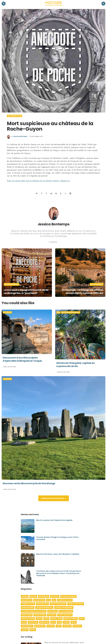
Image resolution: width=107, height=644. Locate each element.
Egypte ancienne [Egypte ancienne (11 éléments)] (66, 611)
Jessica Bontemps (20, 136)
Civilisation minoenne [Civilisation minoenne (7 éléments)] (64, 607)
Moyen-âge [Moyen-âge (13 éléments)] (33, 622)
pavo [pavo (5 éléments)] (53, 622)
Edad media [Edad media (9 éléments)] (53, 611)
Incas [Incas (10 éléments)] (82, 619)
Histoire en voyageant (71, 312)
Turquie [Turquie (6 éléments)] (25, 630)
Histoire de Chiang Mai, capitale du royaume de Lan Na (77, 365)
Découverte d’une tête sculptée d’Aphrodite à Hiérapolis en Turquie (23, 359)
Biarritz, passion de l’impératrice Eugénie (54, 520)
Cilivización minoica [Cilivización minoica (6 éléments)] (44, 607)
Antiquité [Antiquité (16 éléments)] (55, 596)
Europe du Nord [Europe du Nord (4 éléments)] (28, 619)
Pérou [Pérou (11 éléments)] (74, 622)
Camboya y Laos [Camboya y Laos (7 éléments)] (28, 604)
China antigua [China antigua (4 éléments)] (42, 604)
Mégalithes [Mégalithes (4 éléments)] (44, 622)
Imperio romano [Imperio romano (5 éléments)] (71, 619)
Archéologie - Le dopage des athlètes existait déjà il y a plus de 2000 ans (82, 291)
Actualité (7, 312)
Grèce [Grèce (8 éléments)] (46, 619)
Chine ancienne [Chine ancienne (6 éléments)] (28, 607)
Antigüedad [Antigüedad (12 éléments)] (44, 596)
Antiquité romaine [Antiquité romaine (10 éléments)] (68, 596)
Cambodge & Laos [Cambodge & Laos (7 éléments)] (65, 600)
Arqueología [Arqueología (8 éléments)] (39, 600)
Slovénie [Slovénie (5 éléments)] (51, 626)
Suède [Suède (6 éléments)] (59, 626)
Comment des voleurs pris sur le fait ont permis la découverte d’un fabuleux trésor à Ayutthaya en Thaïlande (58, 573)
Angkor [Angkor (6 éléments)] (25, 596)
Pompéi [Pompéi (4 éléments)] (66, 622)
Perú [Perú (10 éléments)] (59, 622)
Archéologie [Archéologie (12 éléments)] (27, 600)
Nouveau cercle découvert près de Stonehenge (30, 483)
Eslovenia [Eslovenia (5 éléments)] (52, 615)
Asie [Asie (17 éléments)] (54, 600)
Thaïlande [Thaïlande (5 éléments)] (77, 626)
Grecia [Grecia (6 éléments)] (39, 619)
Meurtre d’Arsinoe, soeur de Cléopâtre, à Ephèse (58, 554)
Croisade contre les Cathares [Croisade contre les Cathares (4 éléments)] (34, 611)
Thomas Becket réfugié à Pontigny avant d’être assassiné (57, 538)
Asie (58, 312)
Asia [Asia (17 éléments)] (48, 600)
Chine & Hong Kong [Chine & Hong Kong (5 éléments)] (76, 604)
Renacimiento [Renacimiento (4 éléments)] (27, 626)
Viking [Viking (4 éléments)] (33, 630)
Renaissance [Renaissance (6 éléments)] (40, 626)
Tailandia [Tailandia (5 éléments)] (67, 626)
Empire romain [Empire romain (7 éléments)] (40, 615)
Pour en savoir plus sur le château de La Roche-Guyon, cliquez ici (38, 181)
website (53, 242)
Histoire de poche (15, 116)
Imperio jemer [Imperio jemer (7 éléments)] (56, 619)
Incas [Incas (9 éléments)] (24, 622)
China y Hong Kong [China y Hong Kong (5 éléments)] (58, 604)
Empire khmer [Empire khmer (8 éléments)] (27, 615)
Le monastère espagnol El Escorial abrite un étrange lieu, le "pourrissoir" (25, 291)
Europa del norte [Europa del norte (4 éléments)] (65, 615)
